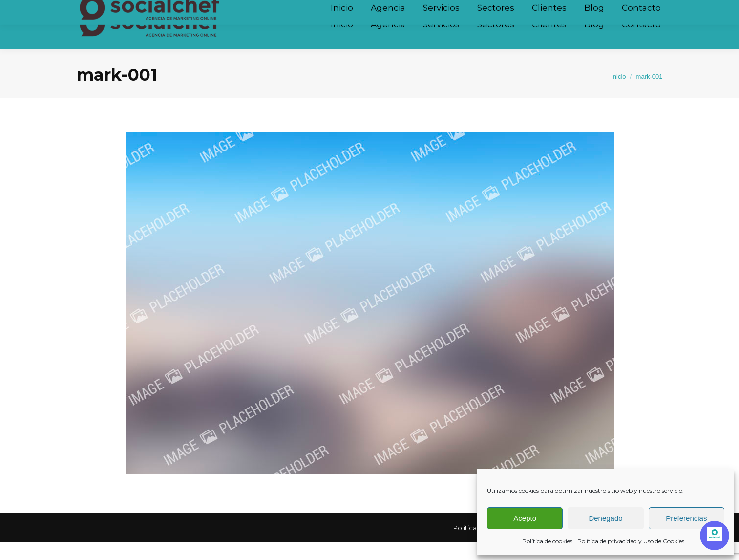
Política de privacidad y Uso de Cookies (631, 541)
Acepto (525, 518)
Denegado (605, 518)
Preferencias (686, 518)
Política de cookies (547, 541)
